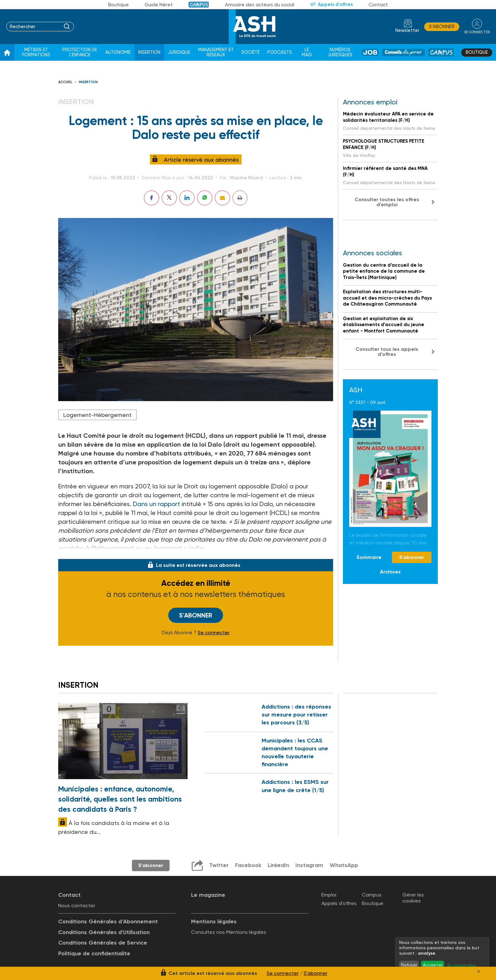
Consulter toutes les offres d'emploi (387, 202)
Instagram (309, 865)
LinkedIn (278, 865)
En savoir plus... (463, 965)
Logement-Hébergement (97, 415)
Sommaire (369, 557)
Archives (390, 572)
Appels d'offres (335, 4)
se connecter (477, 32)
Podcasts (280, 52)
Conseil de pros (403, 52)
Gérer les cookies (413, 898)
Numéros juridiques (340, 52)
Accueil (65, 82)
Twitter (219, 865)
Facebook (248, 865)
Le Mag (307, 52)
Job (370, 52)
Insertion (149, 52)
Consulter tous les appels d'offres (387, 352)
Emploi (329, 895)
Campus (199, 5)
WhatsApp (344, 865)
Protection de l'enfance (80, 52)
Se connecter (214, 633)
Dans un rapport (157, 504)
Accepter (433, 965)
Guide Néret (159, 5)
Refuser (409, 965)
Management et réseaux (216, 52)
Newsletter (407, 31)
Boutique (118, 5)
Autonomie (118, 52)
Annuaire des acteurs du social (260, 5)
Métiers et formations (36, 52)
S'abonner (442, 27)
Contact (378, 5)
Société (251, 52)
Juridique (179, 52)
